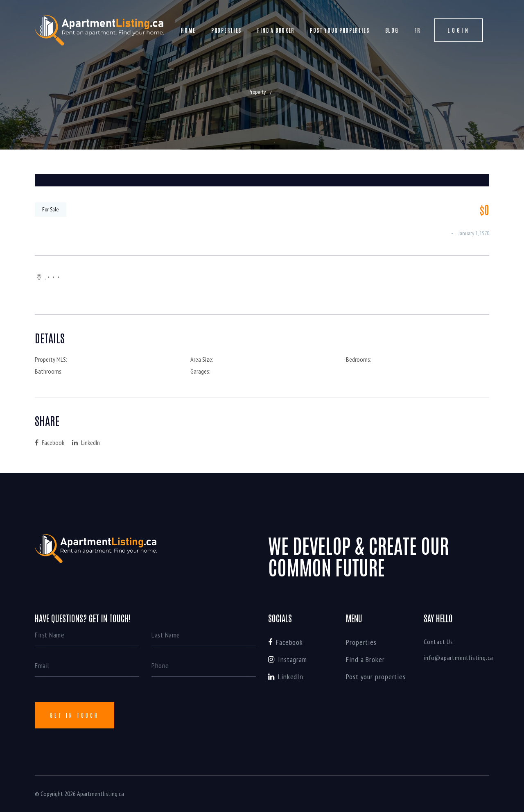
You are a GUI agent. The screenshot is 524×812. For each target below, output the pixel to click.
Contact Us (438, 642)
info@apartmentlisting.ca (458, 658)
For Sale (51, 209)
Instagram (288, 659)
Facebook (50, 442)
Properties (226, 30)
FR (417, 30)
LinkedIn (86, 442)
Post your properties (340, 30)
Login (459, 30)
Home (188, 30)
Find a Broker (276, 30)
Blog (392, 30)
